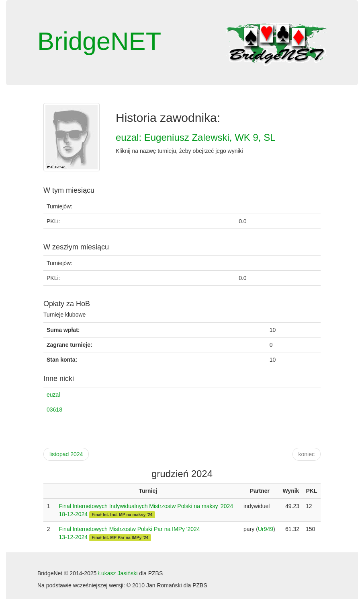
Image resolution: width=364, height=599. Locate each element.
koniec (307, 454)
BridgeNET (99, 41)
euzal (53, 395)
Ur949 (266, 529)
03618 (54, 410)
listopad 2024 (66, 454)
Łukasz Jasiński (118, 573)
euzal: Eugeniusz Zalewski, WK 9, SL (196, 137)
